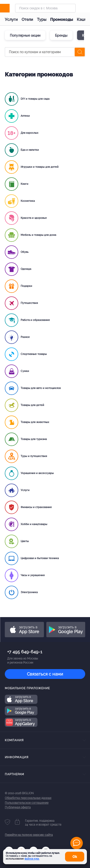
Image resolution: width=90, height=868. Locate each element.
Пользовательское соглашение (27, 803)
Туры (42, 20)
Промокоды (62, 20)
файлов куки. (32, 859)
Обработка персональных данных (28, 798)
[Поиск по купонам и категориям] (45, 52)
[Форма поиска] (45, 8)
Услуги (11, 20)
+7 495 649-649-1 (25, 652)
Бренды (61, 35)
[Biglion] (10, 8)
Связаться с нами (45, 674)
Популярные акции (25, 35)
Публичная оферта (18, 807)
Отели (27, 20)
